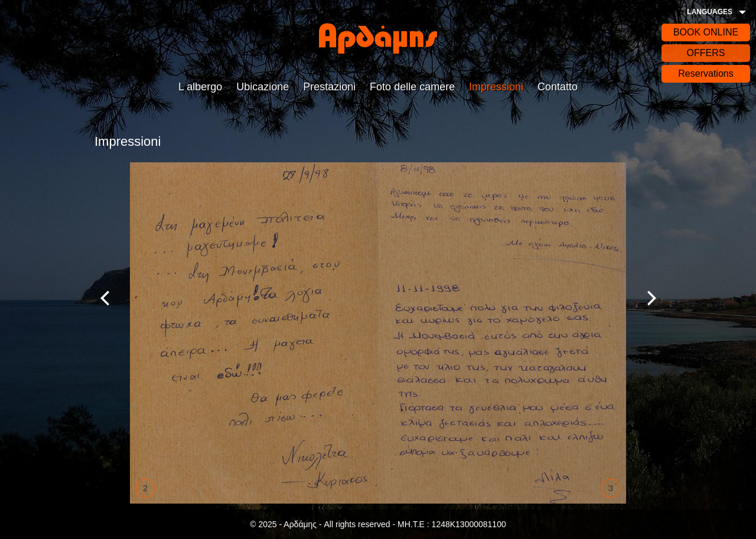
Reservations (706, 73)
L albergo (200, 87)
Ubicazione (263, 87)
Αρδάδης (378, 38)
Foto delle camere (412, 87)
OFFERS (706, 53)
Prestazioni (329, 87)
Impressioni (496, 87)
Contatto (558, 87)
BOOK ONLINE (706, 32)
